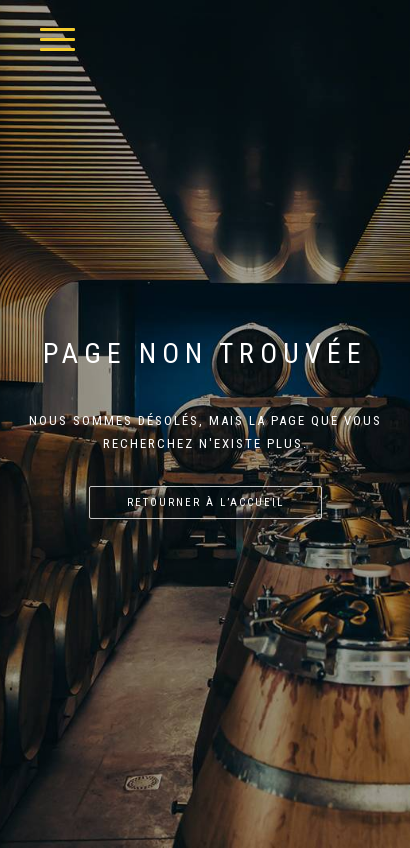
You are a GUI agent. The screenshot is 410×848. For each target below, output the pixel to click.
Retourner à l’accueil (205, 502)
